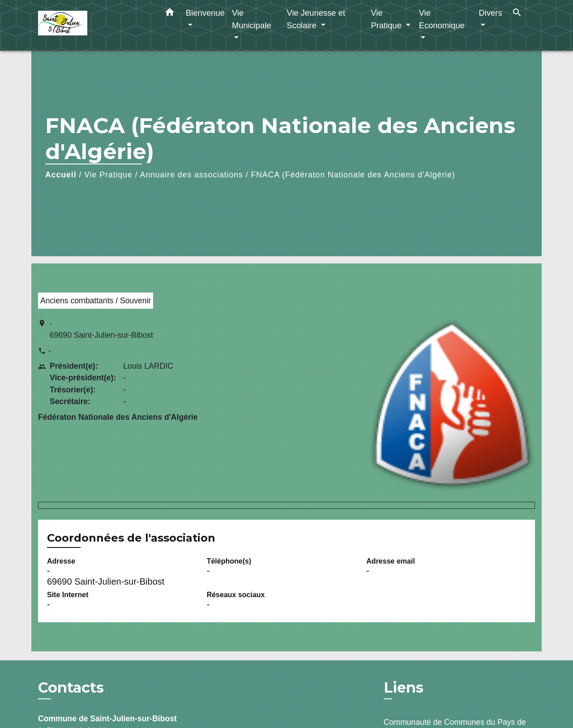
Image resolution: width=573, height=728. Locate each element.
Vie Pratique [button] (387, 19)
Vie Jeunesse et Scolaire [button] (316, 19)
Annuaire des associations (192, 175)
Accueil (61, 175)
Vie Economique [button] (442, 19)
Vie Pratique (108, 175)
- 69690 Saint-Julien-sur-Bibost (101, 329)
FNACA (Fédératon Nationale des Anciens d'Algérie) (353, 175)
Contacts (71, 688)
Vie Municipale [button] (252, 19)
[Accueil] (94, 25)
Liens (404, 687)
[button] (170, 14)
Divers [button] (491, 13)
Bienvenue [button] (205, 13)
